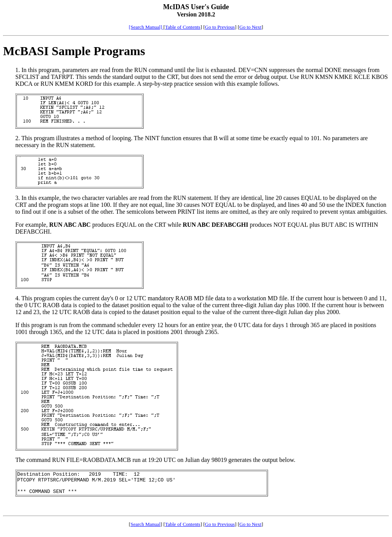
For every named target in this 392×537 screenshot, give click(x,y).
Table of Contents (183, 27)
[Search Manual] (146, 27)
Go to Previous (220, 27)
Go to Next (250, 27)
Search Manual (145, 529)
